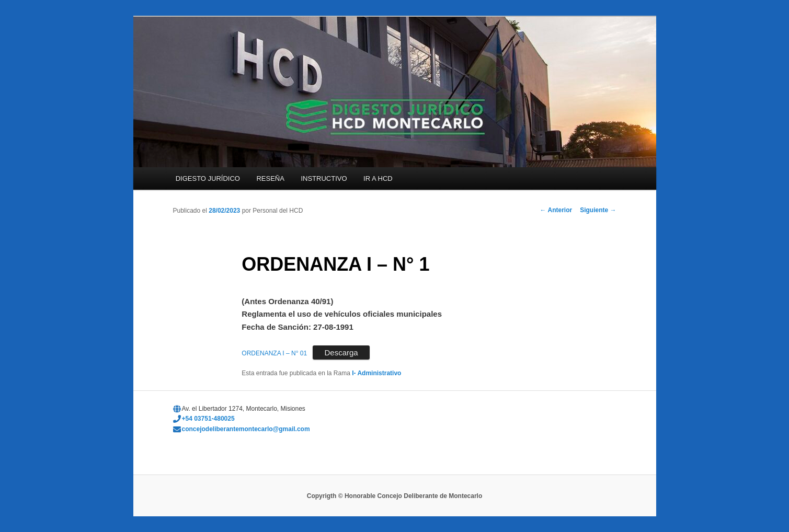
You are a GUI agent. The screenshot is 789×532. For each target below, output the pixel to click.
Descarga (341, 352)
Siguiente (598, 210)
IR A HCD (378, 178)
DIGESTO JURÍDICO (208, 178)
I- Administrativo (376, 373)
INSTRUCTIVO (324, 178)
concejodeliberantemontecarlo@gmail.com (246, 429)
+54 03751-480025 (208, 419)
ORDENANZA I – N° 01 (274, 353)
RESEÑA (270, 178)
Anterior (556, 210)
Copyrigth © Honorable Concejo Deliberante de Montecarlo (395, 496)
